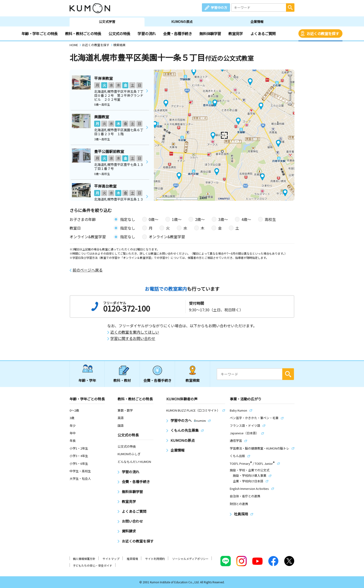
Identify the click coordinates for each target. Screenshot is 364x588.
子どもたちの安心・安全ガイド (93, 565)
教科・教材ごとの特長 (83, 33)
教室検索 (193, 380)
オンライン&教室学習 (167, 237)
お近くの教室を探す (323, 33)
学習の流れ (147, 33)
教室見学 (236, 33)
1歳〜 (177, 219)
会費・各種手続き (177, 33)
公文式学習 (107, 22)
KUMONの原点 (182, 22)
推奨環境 (132, 559)
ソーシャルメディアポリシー (190, 559)
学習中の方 (219, 7)
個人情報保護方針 (84, 559)
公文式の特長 (119, 33)
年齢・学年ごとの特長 (40, 33)
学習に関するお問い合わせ (133, 338)
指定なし (128, 219)
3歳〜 (223, 219)
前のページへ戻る (88, 270)
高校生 (270, 219)
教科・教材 (122, 380)
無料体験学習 (210, 33)
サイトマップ (111, 559)
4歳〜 (246, 219)
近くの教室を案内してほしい (135, 332)
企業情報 (257, 22)
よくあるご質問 (263, 33)
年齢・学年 (87, 380)
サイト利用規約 (155, 559)
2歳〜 (200, 219)
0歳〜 (154, 219)
